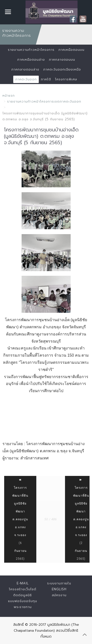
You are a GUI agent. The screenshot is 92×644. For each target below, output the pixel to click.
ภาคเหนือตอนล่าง (31, 60)
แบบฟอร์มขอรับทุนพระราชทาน (23, 604)
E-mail (23, 583)
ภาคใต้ (46, 79)
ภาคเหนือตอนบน (71, 50)
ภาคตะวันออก (26, 79)
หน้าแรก (9, 96)
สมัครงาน (59, 595)
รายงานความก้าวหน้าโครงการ (31, 50)
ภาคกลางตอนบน (62, 60)
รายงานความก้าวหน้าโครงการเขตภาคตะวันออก (44, 101)
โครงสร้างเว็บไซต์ (23, 589)
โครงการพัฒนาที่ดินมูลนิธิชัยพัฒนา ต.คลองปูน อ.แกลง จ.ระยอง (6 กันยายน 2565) (20, 519)
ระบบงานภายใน (59, 583)
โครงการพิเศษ (66, 79)
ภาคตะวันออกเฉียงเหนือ (62, 69)
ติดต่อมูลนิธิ (23, 595)
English (59, 589)
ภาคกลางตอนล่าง (25, 69)
